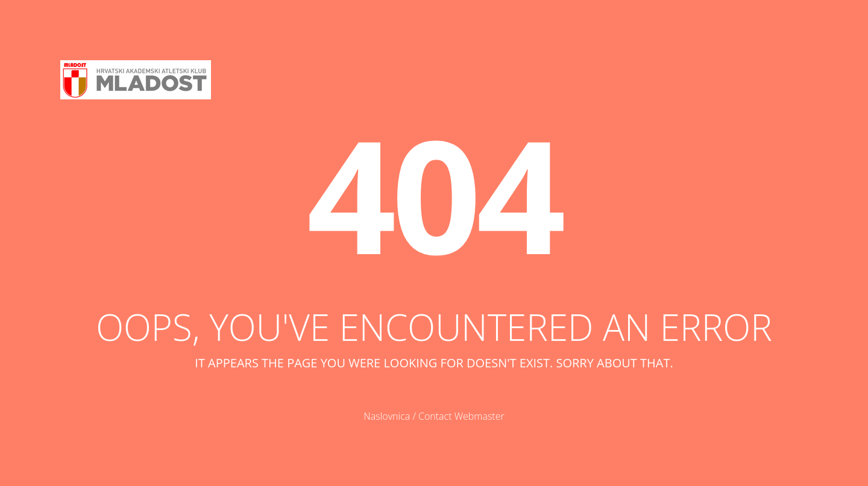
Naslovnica (387, 416)
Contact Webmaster (461, 416)
